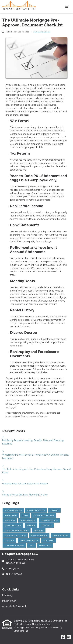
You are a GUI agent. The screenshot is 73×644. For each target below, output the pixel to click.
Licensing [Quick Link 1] (7, 595)
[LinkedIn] (69, 637)
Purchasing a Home (42, 32)
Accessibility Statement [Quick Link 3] (14, 606)
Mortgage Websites (24, 628)
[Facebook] (63, 637)
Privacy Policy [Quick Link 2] (9, 601)
